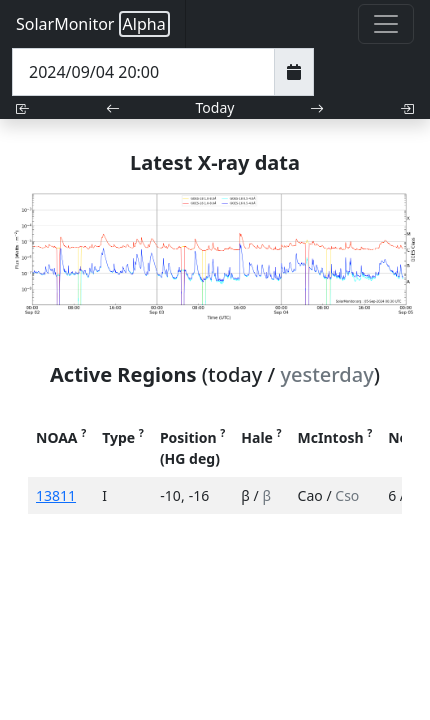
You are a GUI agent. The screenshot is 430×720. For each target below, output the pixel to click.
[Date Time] (143, 72)
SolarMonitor (93, 24)
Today (215, 107)
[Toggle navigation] (386, 24)
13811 (56, 495)
